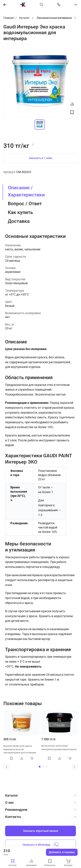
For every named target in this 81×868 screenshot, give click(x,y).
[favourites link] (50, 861)
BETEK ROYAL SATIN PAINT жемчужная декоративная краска (59, 748)
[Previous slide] (6, 767)
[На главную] (23, 5)
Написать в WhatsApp (41, 845)
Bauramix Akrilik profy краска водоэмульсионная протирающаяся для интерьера (20, 749)
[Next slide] (75, 767)
